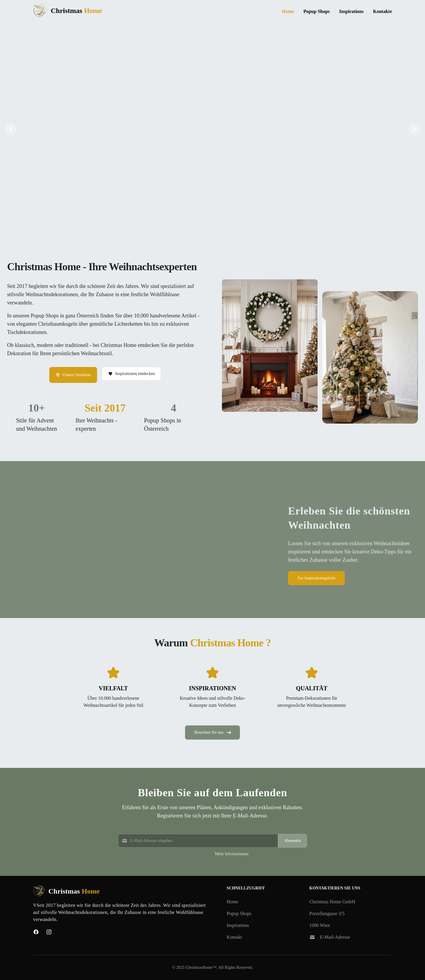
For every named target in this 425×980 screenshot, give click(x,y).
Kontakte (382, 11)
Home (288, 11)
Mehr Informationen (232, 854)
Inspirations (351, 11)
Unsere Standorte (73, 375)
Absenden (292, 841)
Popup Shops (317, 11)
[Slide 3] (220, 225)
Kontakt (234, 937)
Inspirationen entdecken (131, 374)
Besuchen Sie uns (213, 732)
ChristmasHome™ (201, 967)
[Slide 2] (212, 225)
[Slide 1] (205, 225)
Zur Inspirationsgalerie (316, 578)
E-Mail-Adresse (335, 937)
